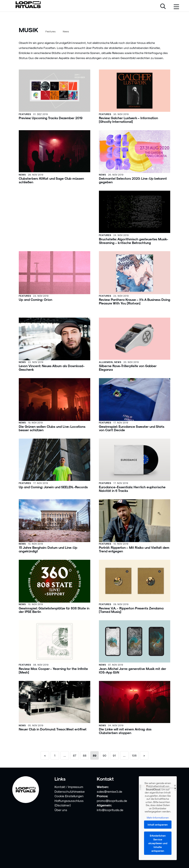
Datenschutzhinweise (70, 791)
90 (105, 755)
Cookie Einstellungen (69, 796)
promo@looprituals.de (112, 801)
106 (134, 755)
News (66, 31)
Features (51, 31)
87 (75, 755)
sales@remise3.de (109, 791)
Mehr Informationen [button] (158, 817)
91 (114, 755)
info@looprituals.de (110, 810)
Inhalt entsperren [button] (158, 825)
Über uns (61, 810)
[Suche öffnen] (163, 7)
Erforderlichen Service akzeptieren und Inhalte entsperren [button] (158, 843)
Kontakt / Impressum (69, 787)
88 (85, 755)
